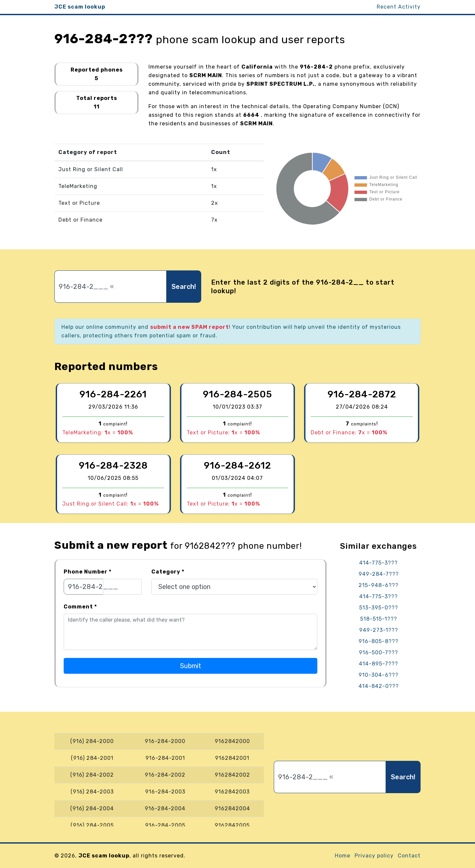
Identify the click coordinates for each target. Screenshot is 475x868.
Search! (184, 287)
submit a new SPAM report (190, 327)
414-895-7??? (379, 664)
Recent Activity (399, 7)
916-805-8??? (379, 641)
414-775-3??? (379, 563)
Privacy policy (374, 856)
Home (343, 856)
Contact (409, 856)
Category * (168, 572)
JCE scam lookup (80, 7)
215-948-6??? (379, 585)
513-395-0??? (379, 608)
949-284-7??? (379, 574)
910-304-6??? (379, 675)
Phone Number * (88, 572)
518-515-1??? (379, 619)
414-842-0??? (379, 686)
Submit (191, 666)
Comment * (80, 607)
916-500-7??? (379, 652)
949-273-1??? (379, 630)
